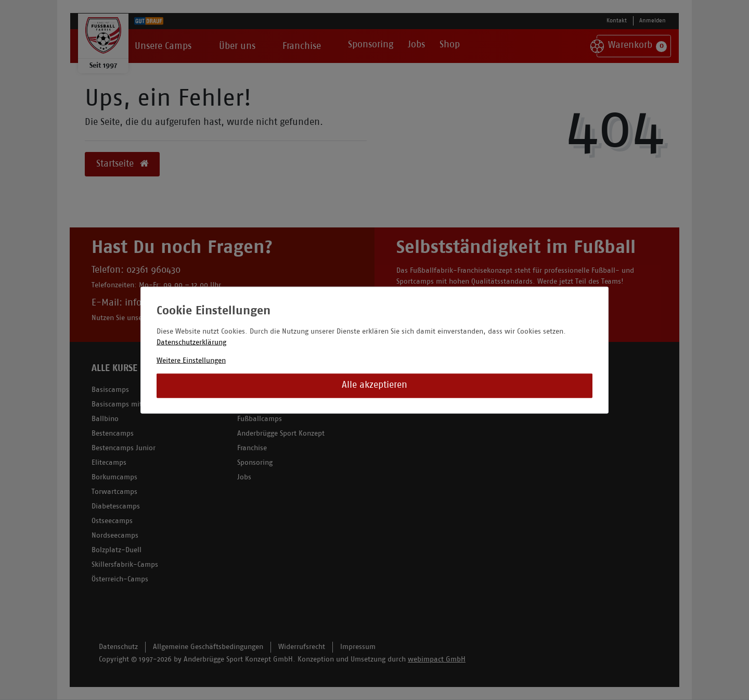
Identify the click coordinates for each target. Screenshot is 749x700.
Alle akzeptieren (374, 385)
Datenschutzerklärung (191, 342)
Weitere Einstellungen (191, 360)
